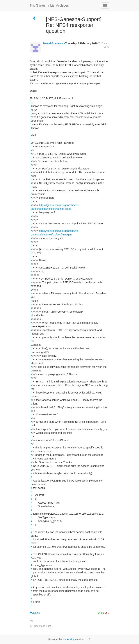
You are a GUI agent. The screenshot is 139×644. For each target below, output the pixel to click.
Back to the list (40, 626)
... (32, 102)
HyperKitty (69, 639)
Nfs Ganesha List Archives (49, 6)
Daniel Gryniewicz (54, 43)
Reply (35, 613)
